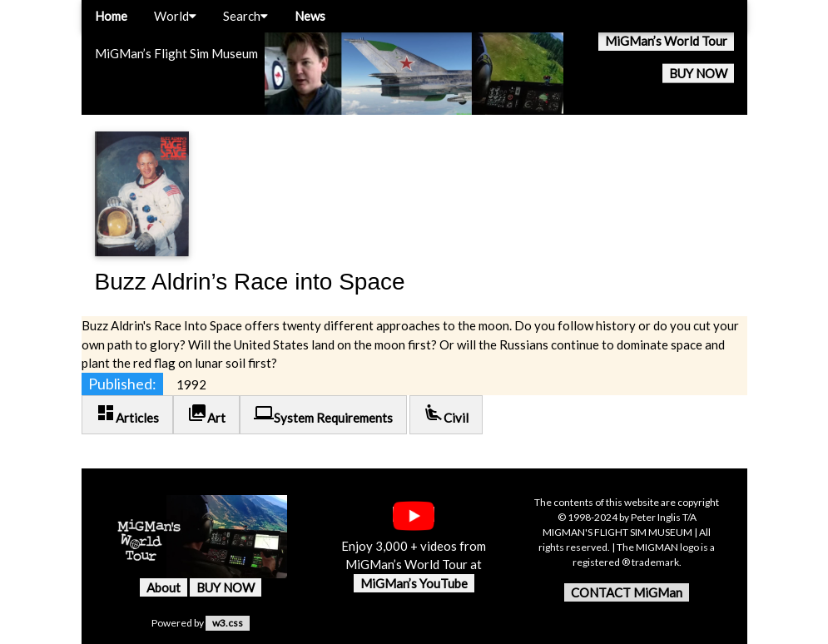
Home (111, 16)
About (164, 587)
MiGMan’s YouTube (414, 583)
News (310, 16)
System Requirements (323, 414)
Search (245, 16)
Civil (446, 414)
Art (206, 414)
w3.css (228, 623)
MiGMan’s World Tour (666, 41)
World (175, 16)
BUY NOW (698, 73)
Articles (127, 414)
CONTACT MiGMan (627, 592)
